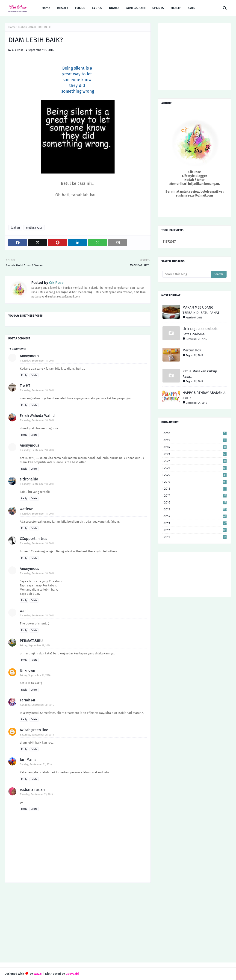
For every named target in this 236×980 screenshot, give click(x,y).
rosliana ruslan (32, 790)
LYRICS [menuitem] (97, 8)
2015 (195, 509)
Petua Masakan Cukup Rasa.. (200, 374)
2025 (195, 440)
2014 (195, 516)
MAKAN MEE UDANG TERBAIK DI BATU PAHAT (201, 310)
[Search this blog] (187, 274)
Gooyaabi (72, 974)
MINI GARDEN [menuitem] (136, 8)
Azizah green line (34, 730)
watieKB (27, 509)
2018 (195, 489)
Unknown (27, 670)
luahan (22, 27)
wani (24, 611)
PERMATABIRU (31, 641)
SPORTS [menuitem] (158, 8)
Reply (24, 375)
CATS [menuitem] (192, 8)
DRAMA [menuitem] (114, 8)
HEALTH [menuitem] (176, 8)
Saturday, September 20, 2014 (37, 705)
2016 (195, 502)
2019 (195, 482)
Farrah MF (28, 700)
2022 (195, 461)
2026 (195, 433)
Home (12, 27)
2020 (195, 475)
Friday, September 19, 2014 (35, 646)
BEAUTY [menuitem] (63, 8)
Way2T (38, 974)
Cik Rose (18, 50)
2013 (195, 523)
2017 (195, 496)
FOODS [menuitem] (80, 8)
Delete (34, 375)
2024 (195, 447)
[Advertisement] (78, 923)
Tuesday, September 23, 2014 (37, 794)
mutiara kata (34, 228)
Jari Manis (28, 760)
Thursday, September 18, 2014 (37, 361)
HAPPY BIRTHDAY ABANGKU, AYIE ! (204, 395)
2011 (195, 537)
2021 (195, 468)
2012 (195, 530)
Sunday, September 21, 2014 (36, 764)
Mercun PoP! (192, 350)
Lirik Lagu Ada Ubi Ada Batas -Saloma (200, 331)
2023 (195, 454)
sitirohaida (29, 479)
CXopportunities (33, 539)
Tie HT (25, 386)
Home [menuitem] (46, 8)
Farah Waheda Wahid (37, 416)
